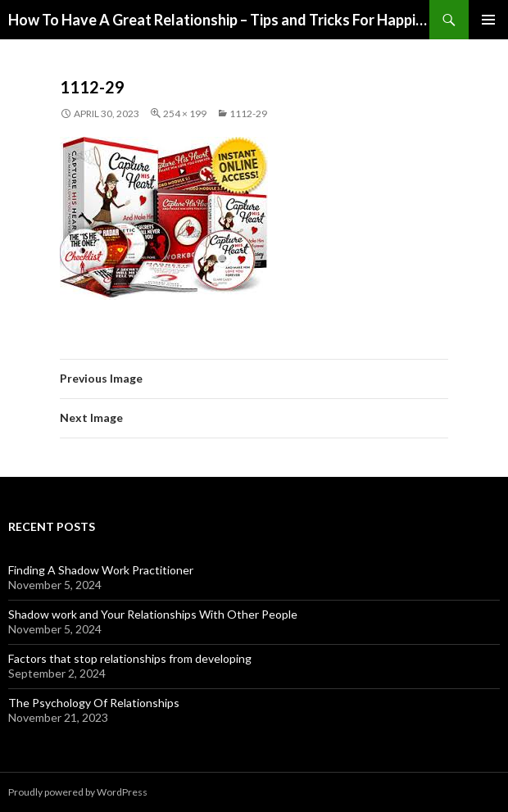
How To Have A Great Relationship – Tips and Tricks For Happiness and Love (219, 20)
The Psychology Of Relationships (94, 703)
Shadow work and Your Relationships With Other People (153, 614)
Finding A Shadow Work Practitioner (101, 570)
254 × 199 (185, 113)
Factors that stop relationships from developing (130, 658)
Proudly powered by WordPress (78, 792)
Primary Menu (488, 20)
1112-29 (248, 113)
